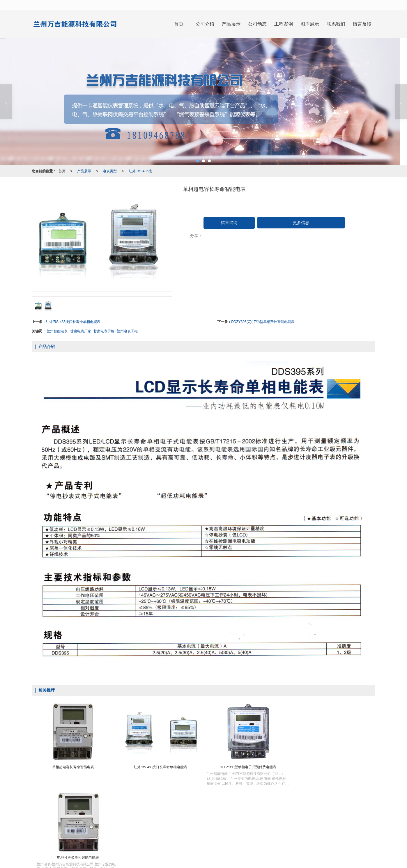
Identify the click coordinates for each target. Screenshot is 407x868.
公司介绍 (205, 24)
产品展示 (231, 24)
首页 (179, 24)
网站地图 (213, 834)
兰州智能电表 (57, 331)
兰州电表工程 (127, 331)
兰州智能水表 (182, 840)
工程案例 (284, 24)
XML (228, 834)
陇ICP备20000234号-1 (263, 834)
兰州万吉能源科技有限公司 (181, 834)
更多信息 (301, 223)
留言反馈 (362, 24)
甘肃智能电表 (305, 840)
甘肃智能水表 (206, 840)
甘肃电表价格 (104, 331)
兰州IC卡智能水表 (122, 840)
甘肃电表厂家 (81, 331)
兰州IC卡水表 (231, 840)
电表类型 (110, 171)
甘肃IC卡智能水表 (153, 840)
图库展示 (310, 24)
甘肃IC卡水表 (256, 840)
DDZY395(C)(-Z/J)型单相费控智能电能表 (263, 322)
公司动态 (257, 24)
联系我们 (336, 24)
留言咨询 (229, 223)
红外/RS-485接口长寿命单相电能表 (144, 171)
